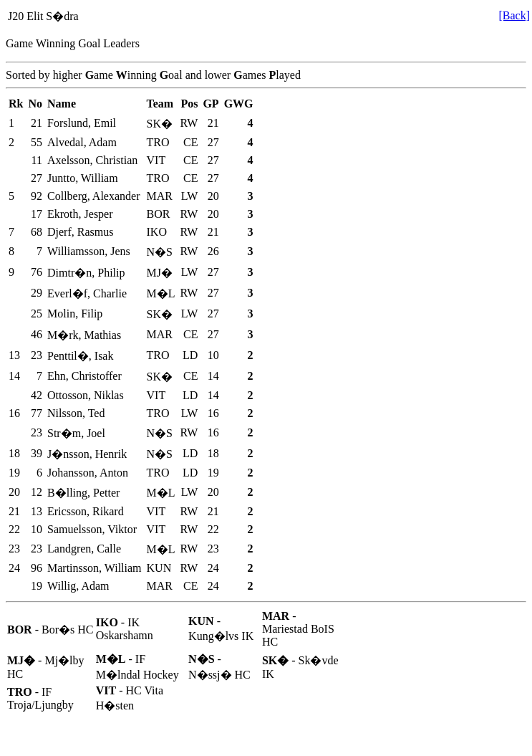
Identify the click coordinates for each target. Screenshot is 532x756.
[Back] (514, 15)
